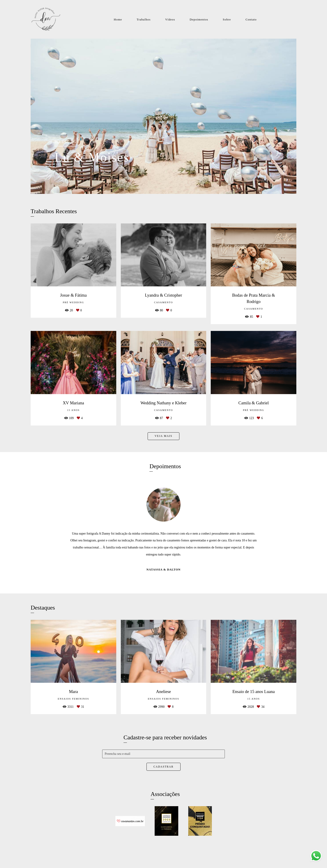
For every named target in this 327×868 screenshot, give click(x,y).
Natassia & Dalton (163, 570)
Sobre (227, 19)
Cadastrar (164, 767)
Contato (251, 19)
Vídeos (170, 19)
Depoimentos (199, 19)
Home (118, 19)
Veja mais (163, 436)
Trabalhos (144, 19)
